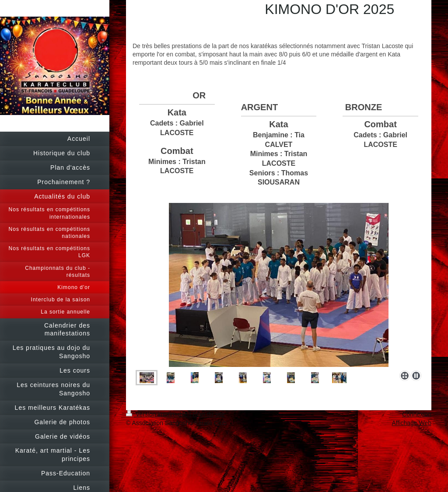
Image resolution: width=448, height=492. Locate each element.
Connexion (417, 414)
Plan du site (208, 414)
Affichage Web (411, 423)
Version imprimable (158, 414)
